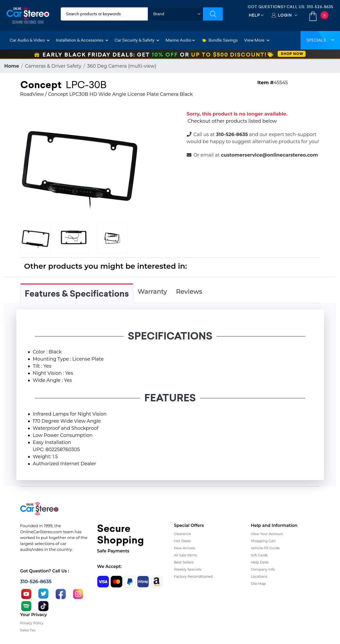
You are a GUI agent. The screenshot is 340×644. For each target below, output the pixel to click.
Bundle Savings (220, 40)
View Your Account (267, 534)
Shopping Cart (263, 541)
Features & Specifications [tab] (77, 294)
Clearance (182, 534)
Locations (259, 576)
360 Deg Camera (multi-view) (122, 66)
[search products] (104, 14)
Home (12, 66)
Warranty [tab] (153, 291)
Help (254, 15)
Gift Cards (259, 555)
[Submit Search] (213, 14)
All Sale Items (186, 555)
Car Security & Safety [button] (137, 40)
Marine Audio (180, 40)
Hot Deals (182, 541)
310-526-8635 (320, 7)
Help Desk (260, 562)
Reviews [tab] (189, 291)
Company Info (263, 569)
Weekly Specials (188, 569)
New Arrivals (185, 548)
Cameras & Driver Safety (53, 66)
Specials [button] (320, 40)
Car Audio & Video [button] (30, 40)
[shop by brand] (175, 14)
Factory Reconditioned (194, 576)
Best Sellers (184, 562)
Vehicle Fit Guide (265, 548)
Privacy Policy (32, 623)
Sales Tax (28, 630)
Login (285, 15)
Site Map (258, 583)
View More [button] (257, 40)
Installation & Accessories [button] (82, 40)
